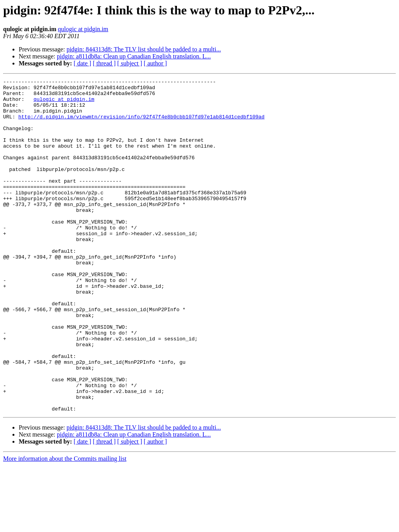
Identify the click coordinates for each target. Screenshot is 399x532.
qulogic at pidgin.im (83, 29)
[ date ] (82, 63)
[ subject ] (130, 63)
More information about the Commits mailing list (65, 525)
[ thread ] (104, 63)
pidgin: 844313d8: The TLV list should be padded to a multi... (144, 49)
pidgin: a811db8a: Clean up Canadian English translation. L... (134, 56)
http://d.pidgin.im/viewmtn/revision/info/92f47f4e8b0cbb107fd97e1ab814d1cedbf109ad (141, 125)
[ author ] (155, 63)
